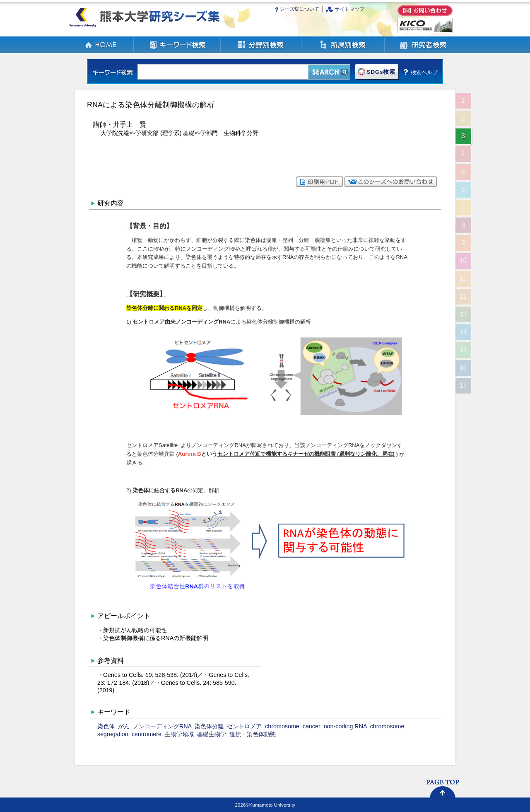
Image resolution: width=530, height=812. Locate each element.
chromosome (282, 726)
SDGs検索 (381, 72)
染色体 (106, 726)
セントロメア (244, 726)
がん (124, 726)
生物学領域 (179, 734)
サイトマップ (349, 9)
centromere (147, 734)
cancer (312, 726)
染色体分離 (209, 726)
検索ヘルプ (424, 72)
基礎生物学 (212, 734)
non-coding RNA (345, 726)
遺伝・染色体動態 (253, 734)
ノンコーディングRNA (162, 726)
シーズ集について (299, 9)
